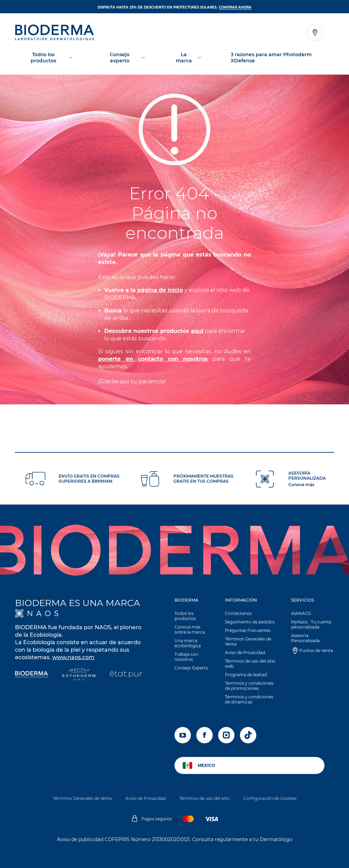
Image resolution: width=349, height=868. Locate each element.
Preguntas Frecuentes (248, 630)
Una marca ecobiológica (188, 643)
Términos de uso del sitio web (250, 664)
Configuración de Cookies (270, 798)
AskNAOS (301, 613)
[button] (192, 636)
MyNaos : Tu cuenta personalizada (311, 624)
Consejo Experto (191, 668)
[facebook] (204, 735)
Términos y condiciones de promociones (249, 686)
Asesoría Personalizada (305, 638)
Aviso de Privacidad (245, 653)
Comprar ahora (235, 7)
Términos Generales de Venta (248, 641)
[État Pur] (126, 675)
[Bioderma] (32, 675)
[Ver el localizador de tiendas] (315, 32)
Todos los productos (185, 616)
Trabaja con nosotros (186, 657)
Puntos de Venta (316, 650)
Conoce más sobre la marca (190, 630)
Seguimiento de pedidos (250, 622)
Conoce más (301, 485)
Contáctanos (238, 613)
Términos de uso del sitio (204, 798)
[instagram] (226, 735)
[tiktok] (248, 735)
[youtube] (183, 735)
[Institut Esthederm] (79, 675)
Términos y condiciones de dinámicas (249, 699)
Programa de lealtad (246, 675)
